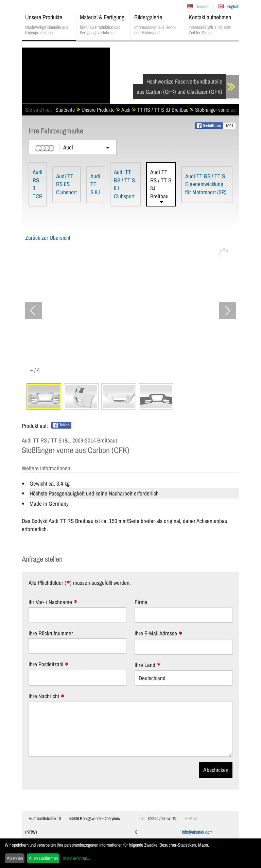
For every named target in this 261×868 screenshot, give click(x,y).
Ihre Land (145, 665)
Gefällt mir (209, 126)
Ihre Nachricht (44, 696)
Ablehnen (15, 858)
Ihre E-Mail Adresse (156, 634)
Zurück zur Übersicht (48, 238)
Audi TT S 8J (95, 184)
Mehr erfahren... (77, 858)
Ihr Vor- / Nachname (50, 602)
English (233, 6)
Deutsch (202, 6)
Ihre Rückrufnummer (51, 633)
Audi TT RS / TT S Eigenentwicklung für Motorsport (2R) (206, 184)
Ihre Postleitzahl (46, 664)
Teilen (61, 425)
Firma (141, 602)
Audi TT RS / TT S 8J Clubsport (124, 184)
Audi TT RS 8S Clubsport (66, 184)
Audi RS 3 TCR (38, 184)
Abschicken (216, 770)
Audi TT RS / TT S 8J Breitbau (161, 184)
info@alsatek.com (197, 832)
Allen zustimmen (43, 858)
